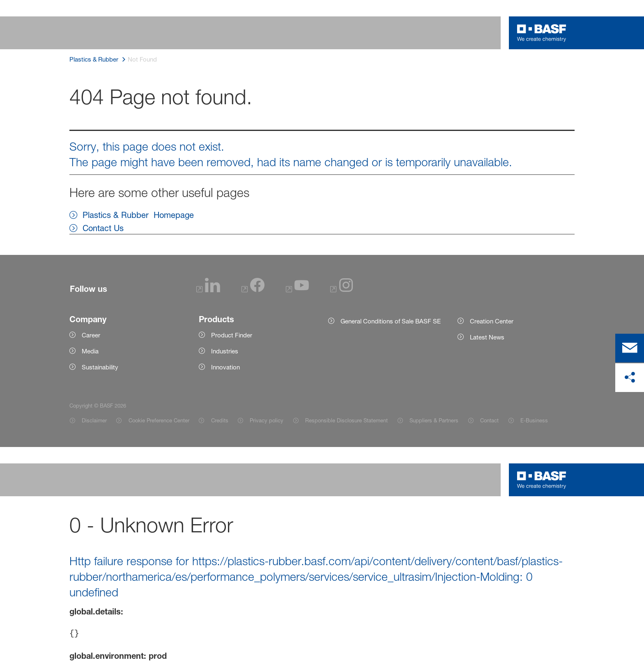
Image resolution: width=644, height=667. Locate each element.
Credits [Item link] (220, 420)
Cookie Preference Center (159, 420)
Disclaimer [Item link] (94, 420)
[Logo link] (542, 33)
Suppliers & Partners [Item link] (434, 420)
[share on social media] (630, 378)
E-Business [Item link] (534, 420)
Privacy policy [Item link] (267, 420)
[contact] (630, 348)
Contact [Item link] (489, 420)
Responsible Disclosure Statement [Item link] (346, 420)
